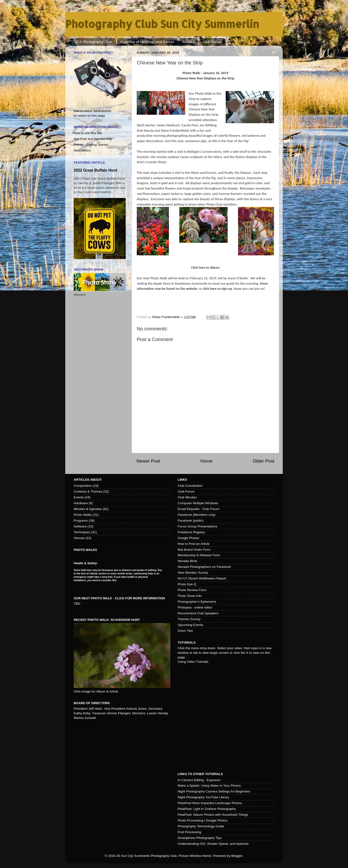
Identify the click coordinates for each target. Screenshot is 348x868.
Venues (79, 538)
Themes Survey (189, 619)
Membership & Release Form (199, 555)
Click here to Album (205, 267)
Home (206, 461)
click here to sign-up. (218, 289)
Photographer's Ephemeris (197, 602)
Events (79, 497)
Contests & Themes (88, 491)
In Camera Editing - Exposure (199, 780)
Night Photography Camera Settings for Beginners (214, 791)
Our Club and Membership (93, 139)
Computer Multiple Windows (198, 503)
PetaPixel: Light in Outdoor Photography (207, 809)
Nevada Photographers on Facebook (204, 567)
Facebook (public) (191, 521)
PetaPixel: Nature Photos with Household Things (213, 815)
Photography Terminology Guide (201, 826)
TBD (77, 604)
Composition (83, 486)
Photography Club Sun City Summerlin (162, 24)
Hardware (81, 503)
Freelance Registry (191, 532)
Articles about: (88, 480)
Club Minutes (187, 497)
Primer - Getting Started (91, 145)
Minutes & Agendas (88, 509)
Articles (188, 42)
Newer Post (148, 461)
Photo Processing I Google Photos (203, 820)
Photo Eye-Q (187, 584)
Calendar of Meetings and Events (147, 42)
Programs (81, 521)
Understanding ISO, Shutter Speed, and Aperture (213, 844)
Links (182, 480)
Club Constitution (190, 486)
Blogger (237, 856)
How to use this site (88, 133)
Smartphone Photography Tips (200, 838)
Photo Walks (83, 515)
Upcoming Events (190, 625)
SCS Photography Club (93, 42)
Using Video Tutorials (193, 662)
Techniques (82, 532)
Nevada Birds (187, 561)
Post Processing (189, 832)
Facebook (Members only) (197, 515)
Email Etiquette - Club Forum (199, 509)
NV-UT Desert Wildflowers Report (202, 578)
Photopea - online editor (195, 607)
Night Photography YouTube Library (203, 797)
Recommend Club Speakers (198, 613)
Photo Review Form (192, 590)
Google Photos (188, 538)
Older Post (264, 461)
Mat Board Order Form (194, 550)
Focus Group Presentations (197, 526)
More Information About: (96, 127)
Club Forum (212, 42)
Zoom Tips (185, 631)
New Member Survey (193, 573)
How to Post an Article (194, 544)
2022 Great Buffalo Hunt (95, 170)
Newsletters (82, 150)
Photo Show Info (190, 596)
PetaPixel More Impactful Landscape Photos (210, 803)
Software (80, 526)
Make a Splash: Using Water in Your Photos (209, 786)
